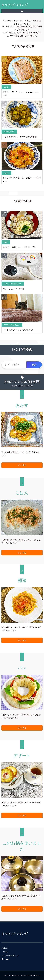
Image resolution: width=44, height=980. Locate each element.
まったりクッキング (15, 5)
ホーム (6, 952)
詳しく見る (22, 465)
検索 (34, 365)
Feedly (7, 959)
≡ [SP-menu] (22, 11)
